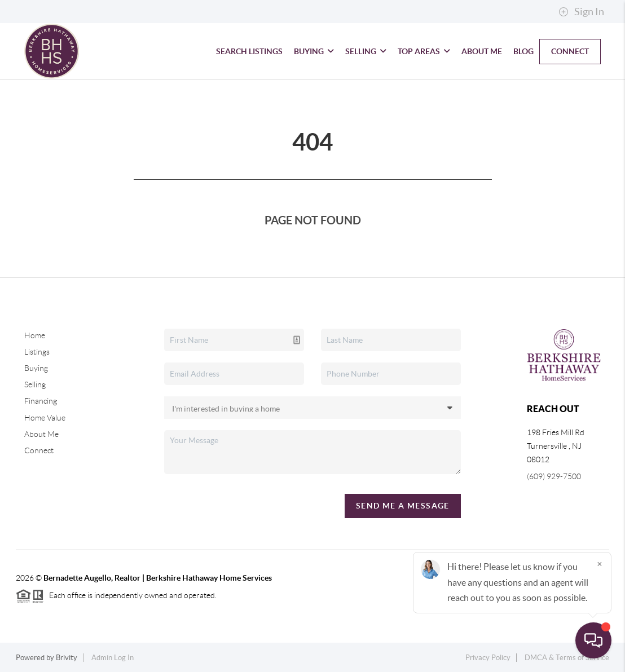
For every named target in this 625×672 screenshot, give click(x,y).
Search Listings (249, 51)
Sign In (581, 12)
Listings (37, 352)
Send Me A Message (403, 506)
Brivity (67, 658)
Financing (41, 401)
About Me (482, 51)
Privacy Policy (488, 658)
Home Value (45, 418)
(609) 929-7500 (554, 476)
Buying (314, 51)
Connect (570, 51)
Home (35, 335)
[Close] (600, 564)
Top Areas (424, 51)
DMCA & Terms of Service (567, 658)
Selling (366, 51)
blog (523, 51)
